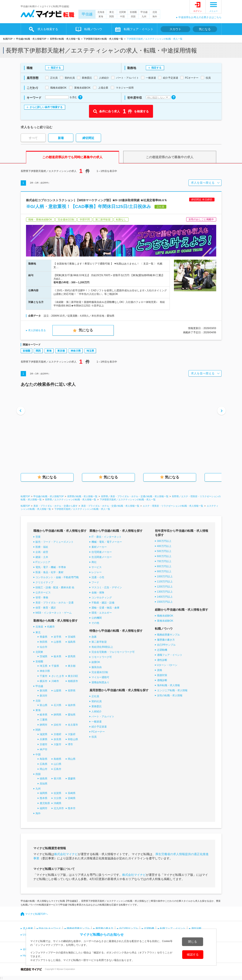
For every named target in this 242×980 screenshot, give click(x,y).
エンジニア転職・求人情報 (172, 690)
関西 (112, 16)
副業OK (96, 662)
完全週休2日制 (100, 672)
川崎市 (55, 681)
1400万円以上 (165, 597)
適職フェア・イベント (170, 655)
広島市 (57, 769)
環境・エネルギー (102, 613)
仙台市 (44, 647)
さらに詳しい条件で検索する (46, 107)
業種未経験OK (165, 621)
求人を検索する (48, 29)
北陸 (155, 12)
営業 (38, 537)
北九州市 (59, 808)
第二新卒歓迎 (99, 642)
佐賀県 (57, 793)
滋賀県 (44, 734)
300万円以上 (164, 541)
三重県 (44, 720)
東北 (112, 12)
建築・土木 (42, 557)
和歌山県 (73, 739)
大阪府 (72, 734)
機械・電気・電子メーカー (107, 542)
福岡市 (44, 808)
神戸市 (44, 749)
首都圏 (133, 12)
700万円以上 (164, 561)
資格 (160, 670)
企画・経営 (42, 552)
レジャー (97, 572)
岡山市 (44, 769)
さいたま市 (58, 676)
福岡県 (44, 793)
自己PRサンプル (166, 645)
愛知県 (72, 715)
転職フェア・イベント (139, 29)
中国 (122, 16)
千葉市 (44, 676)
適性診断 (162, 660)
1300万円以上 (165, 592)
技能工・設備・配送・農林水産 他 (55, 587)
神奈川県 (76, 351)
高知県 (44, 784)
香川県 (57, 779)
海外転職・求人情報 (168, 685)
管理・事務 (42, 598)
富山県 (44, 705)
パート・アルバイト (103, 717)
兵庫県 (44, 739)
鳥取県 (44, 759)
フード (95, 582)
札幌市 (51, 627)
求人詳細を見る (37, 330)
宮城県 (72, 637)
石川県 (57, 705)
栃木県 (57, 656)
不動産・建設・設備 (103, 603)
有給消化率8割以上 (102, 647)
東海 (101, 16)
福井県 (72, 705)
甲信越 (87, 14)
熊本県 (44, 798)
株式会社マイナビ (66, 854)
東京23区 (73, 676)
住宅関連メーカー (102, 552)
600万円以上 (164, 556)
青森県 (44, 637)
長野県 (72, 691)
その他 (95, 623)
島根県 (57, 759)
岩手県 (57, 637)
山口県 (57, 764)
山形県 (57, 642)
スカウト (175, 29)
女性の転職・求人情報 (170, 695)
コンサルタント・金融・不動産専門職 (57, 577)
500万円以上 (164, 551)
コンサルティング (102, 598)
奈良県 (57, 739)
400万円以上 (164, 546)
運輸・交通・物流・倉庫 (105, 608)
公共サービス (43, 593)
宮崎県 (72, 798)
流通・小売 (98, 577)
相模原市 (73, 681)
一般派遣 (97, 722)
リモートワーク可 (102, 657)
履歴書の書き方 (166, 640)
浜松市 (57, 725)
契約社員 (97, 701)
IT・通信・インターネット (107, 537)
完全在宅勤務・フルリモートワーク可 (113, 652)
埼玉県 (90, 351)
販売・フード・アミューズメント (55, 542)
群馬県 (72, 656)
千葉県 (55, 666)
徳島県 (44, 779)
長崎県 (72, 793)
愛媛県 (72, 779)
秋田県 (44, 642)
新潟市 (44, 696)
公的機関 (97, 618)
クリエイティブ (44, 582)
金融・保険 (98, 593)
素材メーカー (99, 547)
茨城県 (44, 656)
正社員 (95, 696)
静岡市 (44, 725)
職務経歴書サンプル (168, 635)
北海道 (101, 12)
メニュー (213, 11)
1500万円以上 (165, 602)
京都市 (44, 744)
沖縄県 (57, 803)
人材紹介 (97, 711)
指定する (56, 68)
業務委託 (97, 706)
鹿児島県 (45, 803)
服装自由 (97, 667)
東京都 (61, 351)
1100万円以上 (165, 582)
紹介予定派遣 (99, 727)
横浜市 (44, 681)
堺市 (70, 744)
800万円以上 (164, 566)
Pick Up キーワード (50, 928)
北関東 (122, 12)
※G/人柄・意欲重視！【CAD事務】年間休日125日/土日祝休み (89, 206)
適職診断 (162, 680)
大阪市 (57, 744)
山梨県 (57, 691)
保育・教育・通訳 (46, 608)
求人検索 (28, 928)
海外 (155, 16)
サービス (97, 567)
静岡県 (57, 715)
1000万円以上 (165, 576)
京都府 (57, 734)
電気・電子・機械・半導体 (51, 567)
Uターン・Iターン (167, 665)
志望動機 (162, 650)
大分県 (57, 798)
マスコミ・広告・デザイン (107, 587)
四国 (133, 16)
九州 (144, 16)
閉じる (193, 942)
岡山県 (72, 759)
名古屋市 (73, 725)
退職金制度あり (100, 682)
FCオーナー (98, 732)
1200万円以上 (165, 587)
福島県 (72, 642)
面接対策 (162, 675)
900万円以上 (164, 571)
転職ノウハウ (93, 29)
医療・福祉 (42, 547)
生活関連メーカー (102, 557)
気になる (205, 29)
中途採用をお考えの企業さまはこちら (200, 17)
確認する (193, 954)
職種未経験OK (165, 616)
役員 (94, 737)
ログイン (198, 11)
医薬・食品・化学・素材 (49, 572)
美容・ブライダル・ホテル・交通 (55, 603)
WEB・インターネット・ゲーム (54, 613)
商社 (94, 562)
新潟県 (44, 691)
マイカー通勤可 (100, 677)
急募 (94, 637)
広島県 (44, 764)
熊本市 (72, 808)
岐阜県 (44, 715)
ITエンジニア (43, 562)
